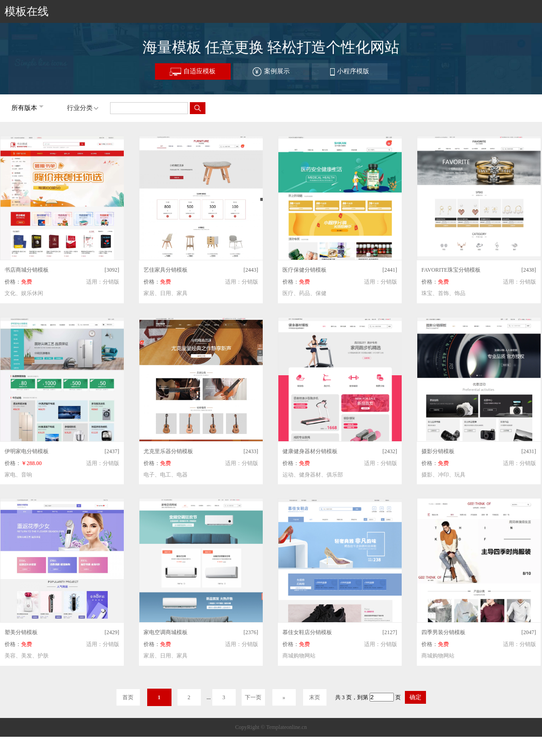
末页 (315, 697)
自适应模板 (193, 72)
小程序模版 (350, 72)
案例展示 (271, 72)
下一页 (253, 697)
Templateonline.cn (286, 727)
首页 (128, 697)
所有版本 (24, 108)
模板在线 (27, 11)
